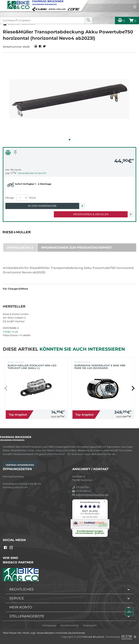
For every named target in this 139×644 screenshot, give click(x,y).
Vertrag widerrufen (20, 465)
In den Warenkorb (42, 206)
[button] (69, 140)
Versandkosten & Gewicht (32, 173)
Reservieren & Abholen (91, 214)
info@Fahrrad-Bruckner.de (90, 495)
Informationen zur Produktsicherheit (76, 248)
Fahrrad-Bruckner (94, 637)
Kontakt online (70, 625)
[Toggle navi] (3, 3)
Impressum (90, 625)
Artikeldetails (20, 248)
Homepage (49, 625)
